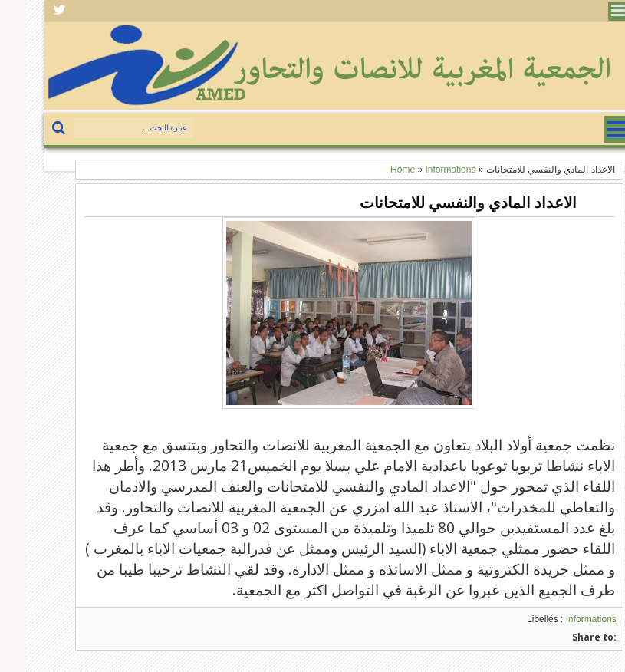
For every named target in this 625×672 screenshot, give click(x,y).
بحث (34, 128)
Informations (565, 619)
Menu (592, 11)
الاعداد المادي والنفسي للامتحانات (442, 202)
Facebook (34, 11)
